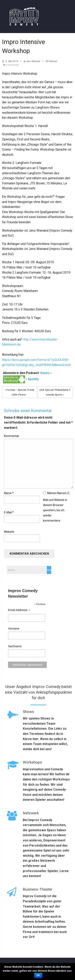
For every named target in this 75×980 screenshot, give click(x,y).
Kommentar (12, 436)
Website (9, 532)
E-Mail (9, 512)
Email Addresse (19, 610)
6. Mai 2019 (12, 61)
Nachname (15, 646)
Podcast (53, 61)
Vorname (14, 629)
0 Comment (12, 65)
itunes (45, 373)
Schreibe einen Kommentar (28, 411)
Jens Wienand (33, 61)
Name (9, 493)
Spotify (33, 379)
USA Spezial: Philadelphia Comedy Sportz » (55, 392)
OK (38, 975)
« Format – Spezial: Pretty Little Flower (19, 392)
